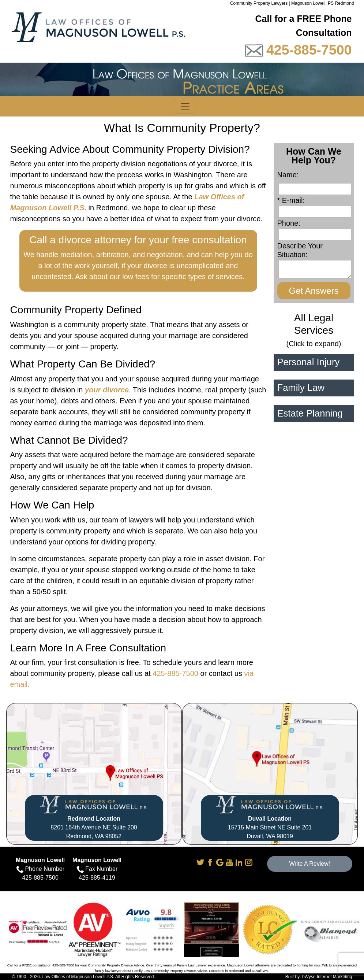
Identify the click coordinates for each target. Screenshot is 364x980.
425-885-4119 (97, 878)
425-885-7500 (309, 50)
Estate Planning (310, 413)
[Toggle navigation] (185, 106)
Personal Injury (309, 362)
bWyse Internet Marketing (327, 977)
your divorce (107, 390)
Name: (290, 175)
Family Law (301, 388)
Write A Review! (309, 864)
